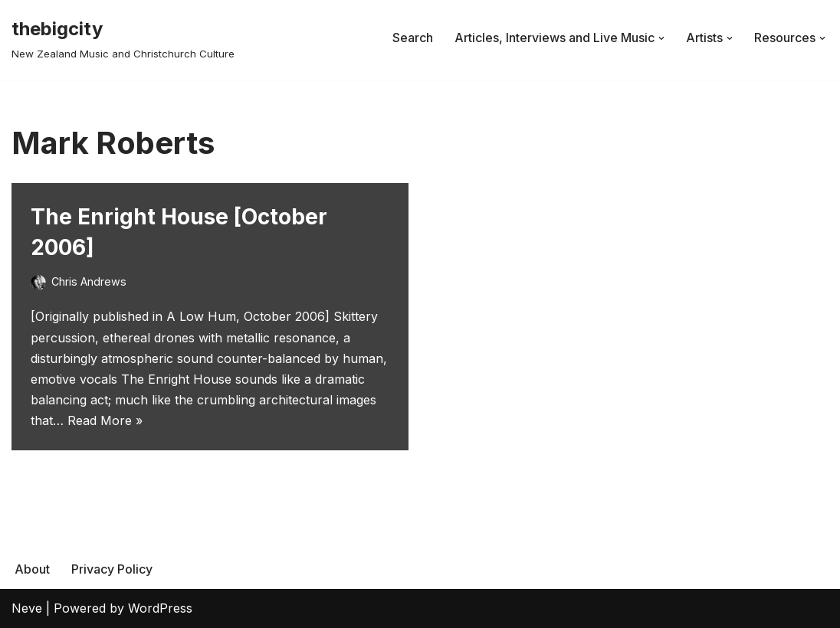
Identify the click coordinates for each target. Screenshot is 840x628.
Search (413, 38)
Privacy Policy (112, 569)
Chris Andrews (89, 281)
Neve (27, 608)
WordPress (160, 608)
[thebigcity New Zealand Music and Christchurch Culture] (123, 38)
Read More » (105, 420)
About (32, 569)
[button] (661, 38)
